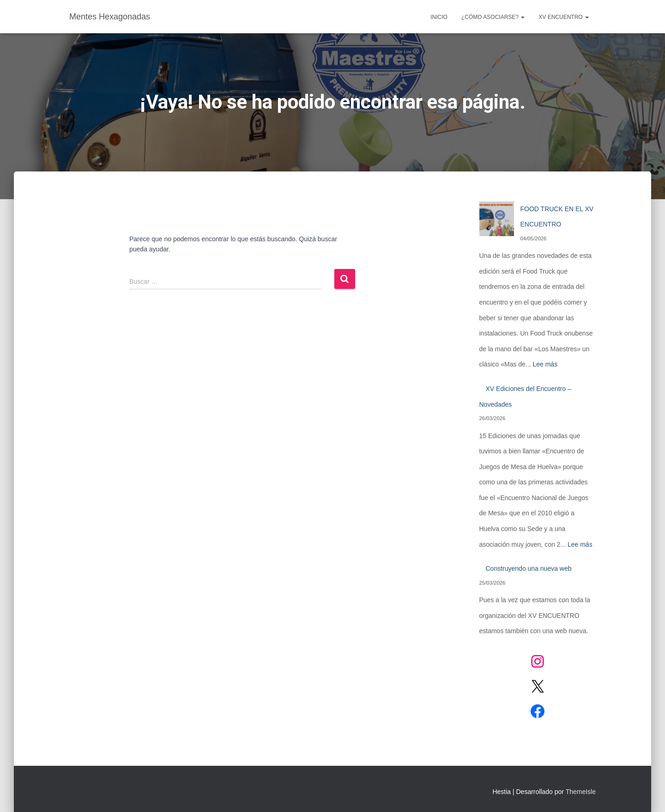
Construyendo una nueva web (529, 568)
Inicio (439, 17)
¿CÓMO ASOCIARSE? (493, 17)
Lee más (545, 364)
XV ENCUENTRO (564, 17)
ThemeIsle (581, 792)
